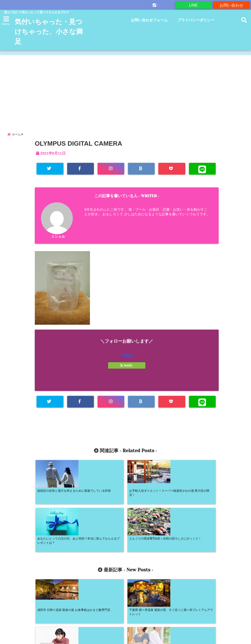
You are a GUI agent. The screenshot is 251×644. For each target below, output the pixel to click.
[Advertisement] (125, 90)
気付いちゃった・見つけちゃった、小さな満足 (49, 32)
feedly (127, 369)
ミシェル (58, 239)
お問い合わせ (231, 5)
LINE (193, 5)
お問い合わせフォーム (149, 20)
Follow (127, 358)
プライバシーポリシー (196, 20)
